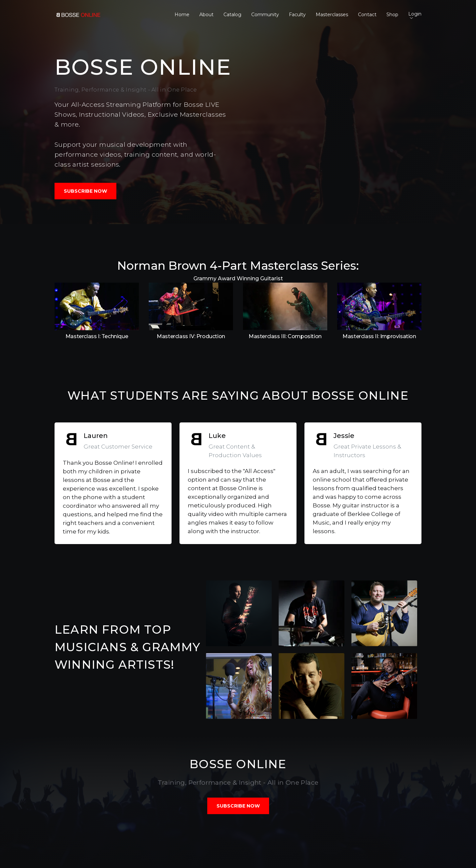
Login (415, 15)
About (206, 15)
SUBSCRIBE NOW (85, 191)
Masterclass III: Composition (285, 336)
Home (182, 15)
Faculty (297, 15)
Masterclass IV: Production (191, 336)
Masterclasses (332, 15)
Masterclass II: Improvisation (379, 336)
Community (265, 15)
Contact (367, 15)
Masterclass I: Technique (97, 336)
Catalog (232, 15)
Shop (392, 15)
